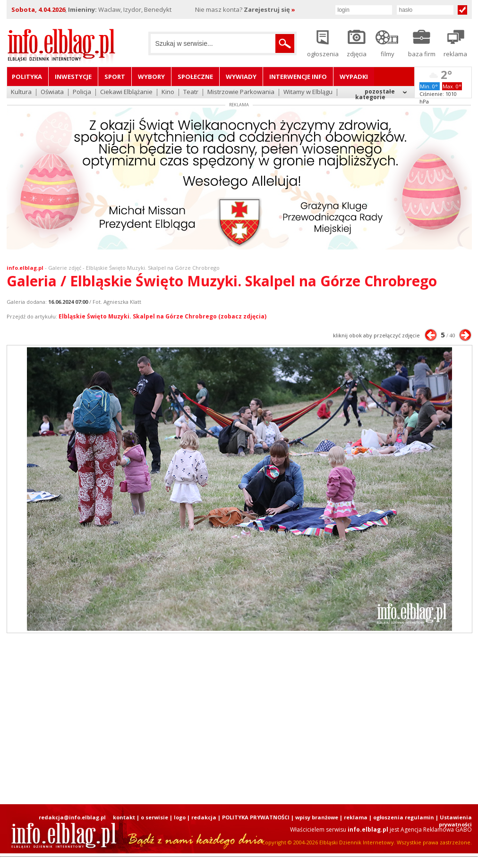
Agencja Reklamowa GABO (436, 829)
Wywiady (241, 77)
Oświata (52, 92)
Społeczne (195, 77)
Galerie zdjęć (65, 268)
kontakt (124, 817)
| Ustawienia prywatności (454, 821)
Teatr (191, 92)
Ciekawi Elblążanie (126, 92)
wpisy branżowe (317, 817)
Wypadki (354, 77)
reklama (356, 817)
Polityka (27, 77)
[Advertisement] (218, 719)
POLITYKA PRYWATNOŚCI (256, 817)
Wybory (151, 77)
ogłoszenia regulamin (404, 817)
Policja (82, 92)
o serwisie (154, 817)
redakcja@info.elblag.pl (72, 817)
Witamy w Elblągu (308, 92)
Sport (115, 77)
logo (180, 817)
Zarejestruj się (269, 9)
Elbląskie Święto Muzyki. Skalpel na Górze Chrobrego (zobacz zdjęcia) (162, 316)
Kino (168, 92)
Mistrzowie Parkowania (241, 92)
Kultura (21, 92)
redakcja (204, 817)
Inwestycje (73, 77)
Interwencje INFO (298, 77)
